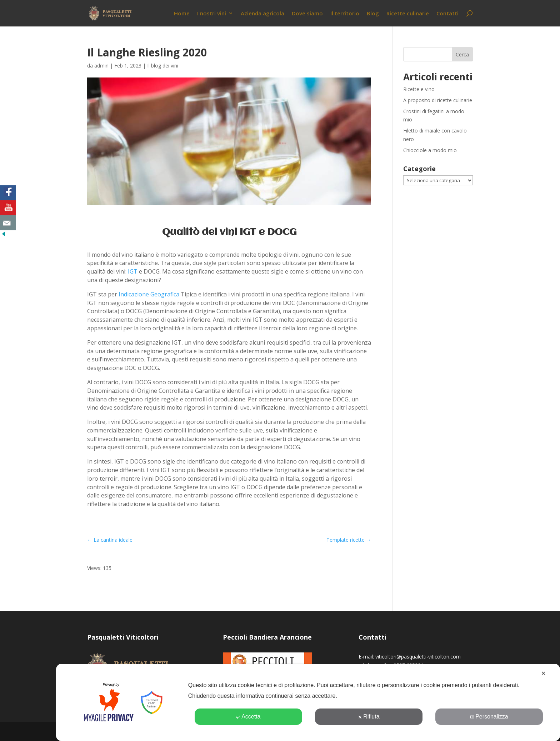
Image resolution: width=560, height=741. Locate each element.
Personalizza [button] (489, 717)
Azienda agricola (262, 14)
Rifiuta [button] (369, 717)
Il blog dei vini (163, 66)
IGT (133, 271)
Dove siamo (307, 14)
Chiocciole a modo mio (430, 150)
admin (101, 66)
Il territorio (345, 14)
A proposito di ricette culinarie (438, 100)
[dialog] (308, 702)
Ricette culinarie (408, 14)
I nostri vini (212, 14)
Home (182, 14)
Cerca (462, 54)
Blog (373, 14)
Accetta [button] (248, 717)
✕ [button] (543, 673)
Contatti (447, 14)
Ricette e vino (419, 89)
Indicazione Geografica (149, 294)
